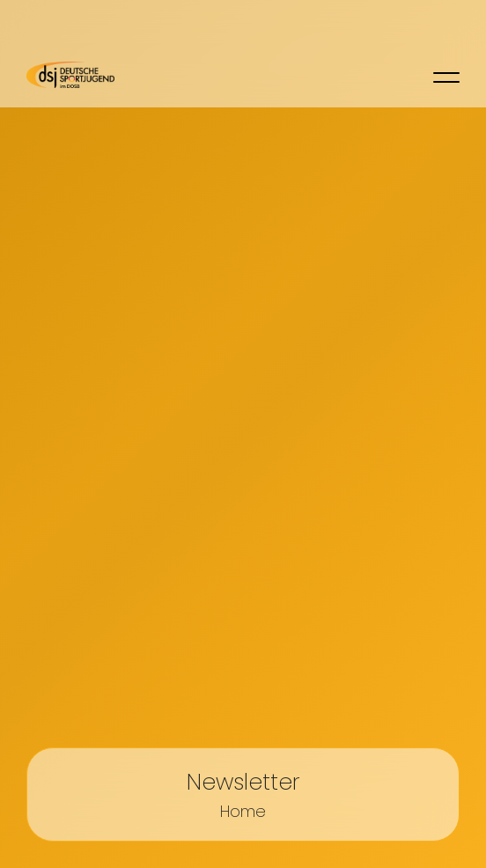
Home (243, 811)
